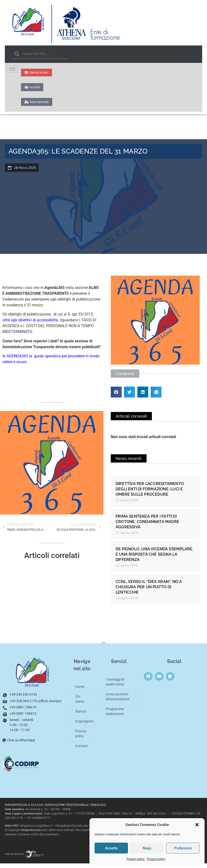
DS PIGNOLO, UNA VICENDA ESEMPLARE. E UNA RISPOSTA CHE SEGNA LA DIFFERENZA (154, 559)
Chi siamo (80, 704)
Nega (147, 848)
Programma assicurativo (115, 716)
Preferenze (183, 848)
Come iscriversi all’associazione (118, 701)
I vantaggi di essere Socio (115, 686)
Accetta (111, 848)
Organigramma (85, 726)
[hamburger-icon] (12, 69)
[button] (197, 825)
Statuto (81, 716)
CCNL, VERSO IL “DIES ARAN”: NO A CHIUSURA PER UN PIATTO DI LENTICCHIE (149, 592)
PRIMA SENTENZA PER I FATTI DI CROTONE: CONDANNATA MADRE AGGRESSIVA (147, 526)
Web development (24, 858)
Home (80, 691)
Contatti (81, 750)
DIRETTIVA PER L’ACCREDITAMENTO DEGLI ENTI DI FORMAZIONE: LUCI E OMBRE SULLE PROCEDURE (150, 494)
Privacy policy (136, 859)
